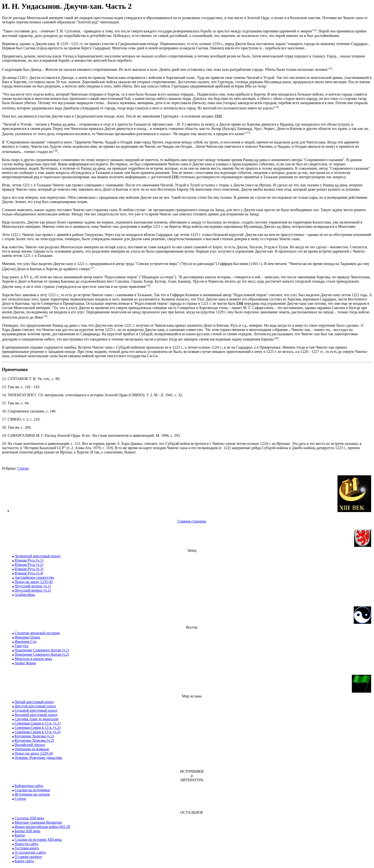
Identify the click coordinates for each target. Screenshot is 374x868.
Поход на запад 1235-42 (34, 582)
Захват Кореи (25, 663)
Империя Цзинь (27, 637)
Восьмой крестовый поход (36, 715)
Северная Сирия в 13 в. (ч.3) (38, 732)
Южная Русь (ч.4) (29, 573)
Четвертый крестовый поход (37, 556)
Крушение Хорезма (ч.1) (34, 736)
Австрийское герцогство (34, 577)
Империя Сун (26, 642)
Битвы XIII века (27, 831)
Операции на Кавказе (32, 749)
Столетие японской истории (37, 633)
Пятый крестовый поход (34, 702)
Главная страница (192, 521)
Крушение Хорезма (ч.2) (34, 740)
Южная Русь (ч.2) (29, 565)
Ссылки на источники (32, 790)
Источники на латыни (32, 794)
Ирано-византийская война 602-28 (42, 827)
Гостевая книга (27, 848)
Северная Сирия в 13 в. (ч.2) (38, 728)
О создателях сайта (30, 852)
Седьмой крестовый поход (36, 710)
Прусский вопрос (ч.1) (33, 586)
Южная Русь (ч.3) (29, 569)
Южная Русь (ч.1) (29, 560)
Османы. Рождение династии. (39, 758)
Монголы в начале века (33, 659)
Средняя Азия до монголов (36, 719)
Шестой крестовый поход (35, 706)
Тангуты (21, 646)
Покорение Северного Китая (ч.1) (42, 650)
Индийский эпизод (30, 745)
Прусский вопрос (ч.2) (33, 590)
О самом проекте (28, 857)
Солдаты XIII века (29, 818)
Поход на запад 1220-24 (34, 753)
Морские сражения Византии (38, 822)
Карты (20, 835)
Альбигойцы (25, 595)
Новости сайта (26, 844)
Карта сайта (24, 861)
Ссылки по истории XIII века (38, 840)
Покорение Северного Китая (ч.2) (42, 654)
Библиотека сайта (29, 786)
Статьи (23, 468)
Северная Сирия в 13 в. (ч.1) (38, 723)
